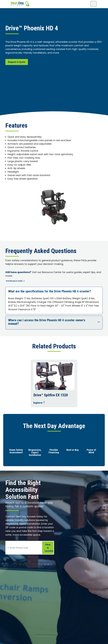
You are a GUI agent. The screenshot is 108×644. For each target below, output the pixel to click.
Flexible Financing (54, 452)
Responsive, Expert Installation (35, 453)
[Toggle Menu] (94, 4)
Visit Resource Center (17, 281)
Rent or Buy (73, 450)
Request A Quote (17, 62)
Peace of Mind (91, 452)
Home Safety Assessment (16, 452)
